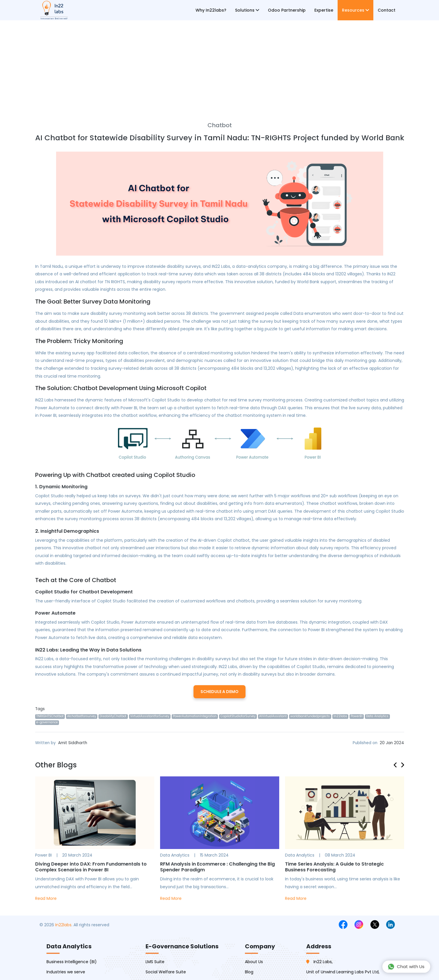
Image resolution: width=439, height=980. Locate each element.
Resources (355, 10)
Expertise (324, 10)
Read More (46, 898)
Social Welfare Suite (166, 972)
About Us (254, 962)
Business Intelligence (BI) (72, 962)
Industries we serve (66, 972)
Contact (387, 10)
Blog (249, 972)
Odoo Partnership (287, 10)
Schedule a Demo (219, 692)
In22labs (63, 925)
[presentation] (397, 764)
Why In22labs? (211, 10)
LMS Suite (155, 962)
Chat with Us (406, 967)
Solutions (247, 10)
